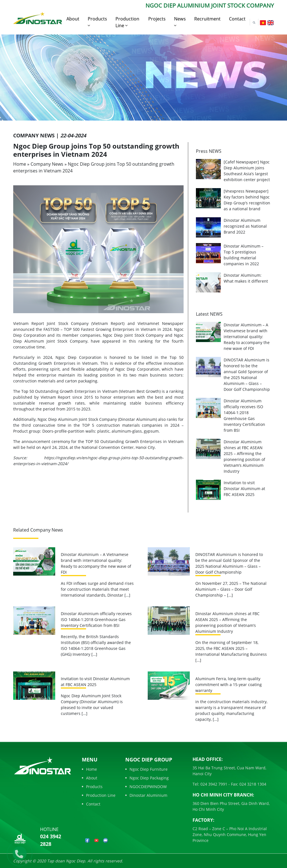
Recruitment (207, 19)
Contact (237, 19)
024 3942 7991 (213, 784)
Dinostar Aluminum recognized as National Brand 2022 (245, 226)
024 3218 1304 (252, 784)
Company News (47, 164)
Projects (157, 19)
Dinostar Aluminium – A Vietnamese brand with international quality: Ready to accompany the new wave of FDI (247, 337)
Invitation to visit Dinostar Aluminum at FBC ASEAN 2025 (244, 489)
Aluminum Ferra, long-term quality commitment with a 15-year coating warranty (229, 685)
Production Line (127, 22)
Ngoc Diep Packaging (147, 778)
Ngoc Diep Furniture (146, 769)
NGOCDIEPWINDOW (146, 787)
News (180, 22)
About (73, 19)
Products (97, 22)
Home (20, 164)
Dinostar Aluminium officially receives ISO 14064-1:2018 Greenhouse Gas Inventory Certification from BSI (96, 619)
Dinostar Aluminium (146, 795)
